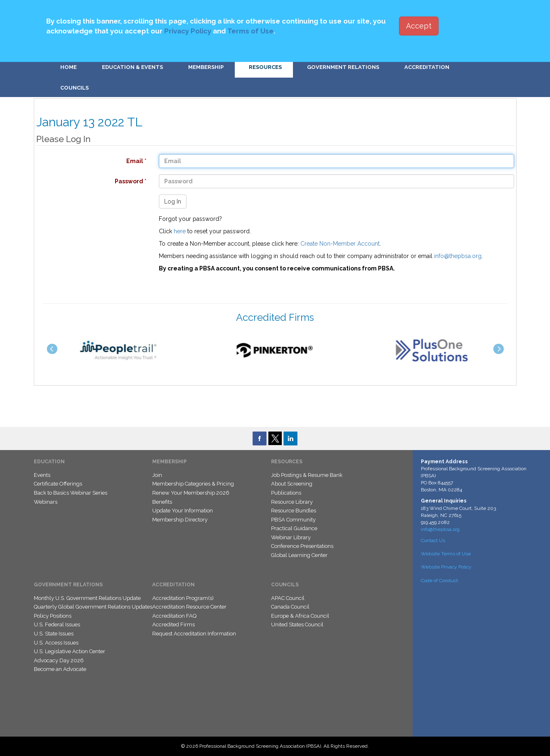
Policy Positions (53, 616)
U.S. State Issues (54, 634)
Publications (286, 493)
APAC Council (288, 598)
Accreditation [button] (427, 67)
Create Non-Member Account (340, 244)
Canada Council (290, 607)
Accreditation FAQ (174, 616)
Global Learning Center (299, 555)
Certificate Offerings (58, 484)
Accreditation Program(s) (183, 598)
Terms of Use (250, 31)
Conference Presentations (302, 546)
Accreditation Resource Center (189, 607)
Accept (419, 26)
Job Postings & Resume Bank (307, 475)
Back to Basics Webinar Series (71, 493)
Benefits (162, 502)
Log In (173, 201)
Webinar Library (291, 537)
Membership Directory (180, 520)
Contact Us (433, 540)
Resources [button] (265, 67)
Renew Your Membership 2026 (191, 493)
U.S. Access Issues (56, 643)
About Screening (292, 484)
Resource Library (292, 502)
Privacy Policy (188, 31)
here (180, 231)
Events (42, 475)
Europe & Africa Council (300, 616)
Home (68, 67)
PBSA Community (293, 520)
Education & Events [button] (132, 67)
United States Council (297, 624)
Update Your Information (183, 511)
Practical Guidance (294, 528)
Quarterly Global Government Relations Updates (93, 607)
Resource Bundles (294, 511)
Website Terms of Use (446, 554)
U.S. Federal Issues (57, 624)
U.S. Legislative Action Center (70, 651)
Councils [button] (74, 88)
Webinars (46, 502)
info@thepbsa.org (458, 256)
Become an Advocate (60, 669)
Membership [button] (206, 67)
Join (157, 475)
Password (87, 181)
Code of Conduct (439, 581)
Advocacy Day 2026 (59, 660)
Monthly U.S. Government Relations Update (87, 598)
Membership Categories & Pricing (193, 484)
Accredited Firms (173, 624)
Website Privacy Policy (446, 567)
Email (87, 161)
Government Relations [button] (343, 67)
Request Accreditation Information (194, 634)
